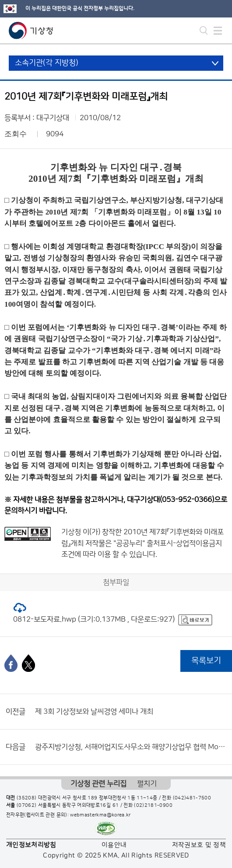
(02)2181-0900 (153, 806)
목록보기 (206, 661)
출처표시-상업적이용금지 (184, 543)
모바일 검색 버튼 (204, 31)
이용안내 (114, 845)
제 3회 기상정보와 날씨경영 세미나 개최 (94, 712)
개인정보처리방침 (31, 845)
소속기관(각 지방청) (47, 63)
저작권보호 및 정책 (199, 845)
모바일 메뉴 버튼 (218, 31)
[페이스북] (11, 663)
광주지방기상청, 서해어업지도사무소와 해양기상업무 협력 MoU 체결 (131, 747)
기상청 (31, 31)
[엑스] (28, 663)
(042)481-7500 (192, 798)
